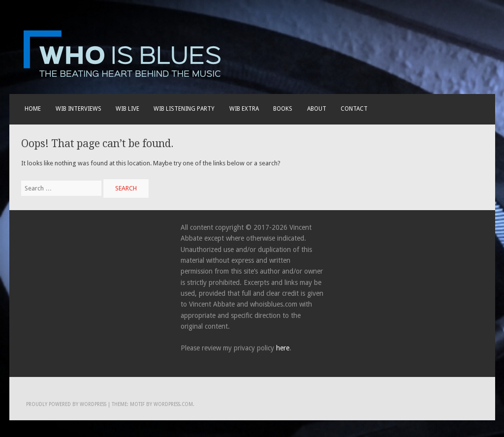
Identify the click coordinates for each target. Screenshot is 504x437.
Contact (354, 109)
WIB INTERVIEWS (79, 109)
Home (33, 109)
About (317, 109)
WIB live (127, 109)
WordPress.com (173, 404)
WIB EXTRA (244, 109)
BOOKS (283, 109)
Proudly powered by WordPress (66, 404)
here (283, 348)
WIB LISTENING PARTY (184, 109)
